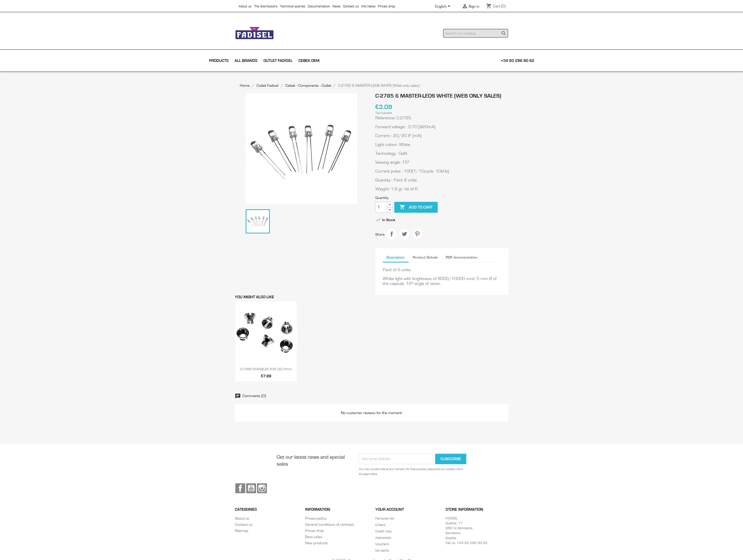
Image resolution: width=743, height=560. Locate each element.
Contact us (351, 6)
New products (317, 543)
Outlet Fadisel (278, 61)
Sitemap (242, 531)
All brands (246, 61)
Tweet (404, 234)
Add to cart (416, 207)
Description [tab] (396, 257)
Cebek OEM (309, 61)
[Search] (476, 33)
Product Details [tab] (425, 257)
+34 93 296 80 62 (518, 61)
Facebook (240, 488)
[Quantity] (381, 207)
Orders (380, 525)
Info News (368, 6)
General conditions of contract (329, 525)
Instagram (262, 488)
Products (219, 61)
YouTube (251, 488)
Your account (390, 509)
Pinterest (417, 234)
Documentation (319, 6)
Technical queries (293, 6)
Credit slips (384, 531)
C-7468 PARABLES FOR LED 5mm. (266, 369)
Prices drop (387, 6)
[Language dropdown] (444, 7)
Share (392, 234)
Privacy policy (316, 518)
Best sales (314, 537)
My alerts (382, 551)
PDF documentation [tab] (462, 257)
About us (245, 6)
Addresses (383, 538)
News (337, 6)
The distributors (266, 6)
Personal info (385, 519)
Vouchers (382, 544)
